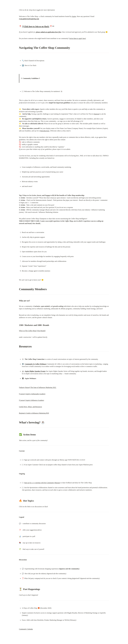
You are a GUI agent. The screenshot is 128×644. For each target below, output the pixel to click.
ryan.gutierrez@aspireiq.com (29, 19)
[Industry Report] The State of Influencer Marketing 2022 (38, 387)
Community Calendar (26, 629)
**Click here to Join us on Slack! (36, 26)
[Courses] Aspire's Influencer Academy (32, 400)
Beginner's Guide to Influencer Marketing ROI (34, 413)
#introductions (45, 131)
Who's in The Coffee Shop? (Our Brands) (32, 331)
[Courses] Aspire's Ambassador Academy (32, 394)
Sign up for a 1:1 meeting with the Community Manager (42, 483)
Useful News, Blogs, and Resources (30, 407)
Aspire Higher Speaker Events (35, 371)
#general (97, 114)
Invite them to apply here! (78, 38)
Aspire (74, 16)
